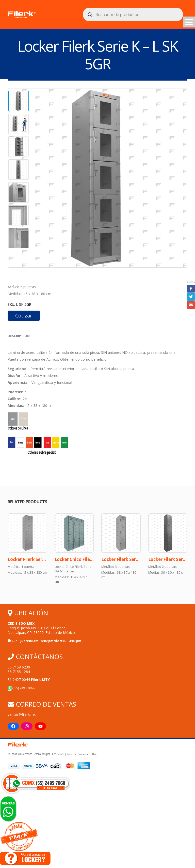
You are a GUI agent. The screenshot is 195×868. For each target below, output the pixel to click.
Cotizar (24, 316)
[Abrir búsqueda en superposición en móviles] (133, 14)
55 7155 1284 (19, 672)
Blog (94, 755)
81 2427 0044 (29, 680)
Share (191, 282)
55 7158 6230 (19, 668)
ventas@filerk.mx (22, 715)
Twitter (191, 297)
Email (191, 305)
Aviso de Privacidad (78, 755)
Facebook (191, 289)
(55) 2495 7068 (21, 689)
